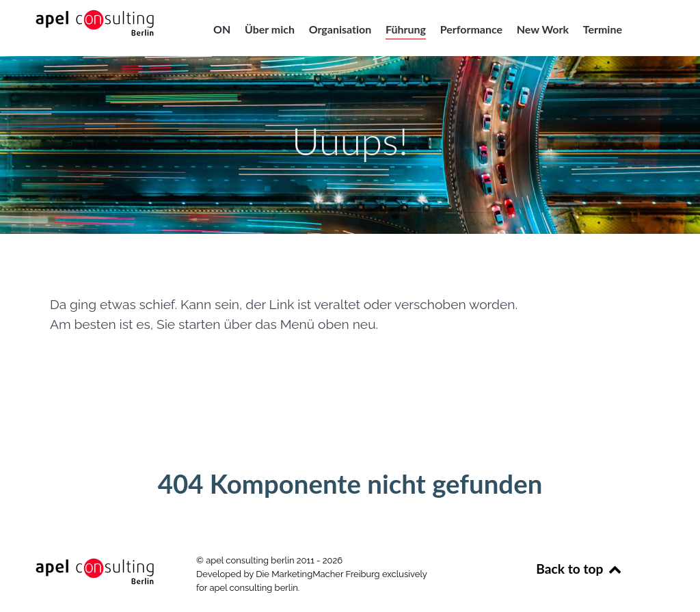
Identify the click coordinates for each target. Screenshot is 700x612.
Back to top (579, 569)
